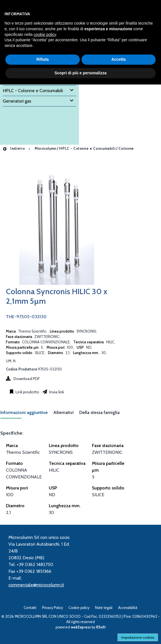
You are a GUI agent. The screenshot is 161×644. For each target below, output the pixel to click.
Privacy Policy (52, 608)
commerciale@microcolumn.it (36, 585)
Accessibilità (128, 608)
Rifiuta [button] (43, 59)
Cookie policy (79, 608)
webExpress (81, 627)
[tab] (27, 414)
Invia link (56, 392)
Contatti (30, 608)
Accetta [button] (119, 59)
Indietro (14, 148)
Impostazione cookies (138, 637)
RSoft (101, 627)
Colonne (126, 148)
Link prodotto (27, 392)
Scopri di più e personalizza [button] (80, 73)
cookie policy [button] (45, 34)
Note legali (104, 608)
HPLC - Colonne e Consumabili (87, 148)
